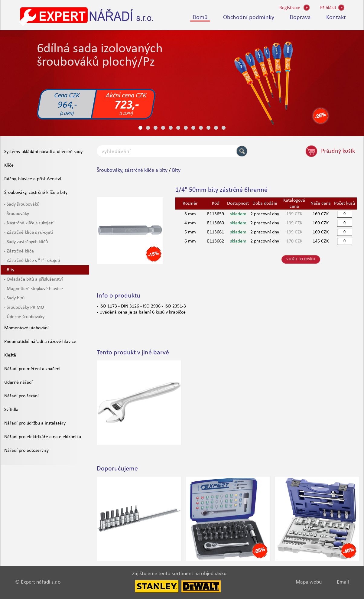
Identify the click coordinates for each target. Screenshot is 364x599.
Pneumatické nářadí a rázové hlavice (40, 342)
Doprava (300, 18)
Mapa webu (309, 582)
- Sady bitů (14, 298)
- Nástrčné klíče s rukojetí (29, 223)
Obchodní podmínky (249, 18)
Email (343, 582)
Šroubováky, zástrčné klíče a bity (36, 193)
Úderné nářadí (18, 383)
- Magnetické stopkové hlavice (33, 289)
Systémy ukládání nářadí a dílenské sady (43, 152)
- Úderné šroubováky (24, 317)
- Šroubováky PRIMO (24, 308)
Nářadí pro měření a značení (32, 369)
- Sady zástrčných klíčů (26, 242)
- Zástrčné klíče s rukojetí (28, 233)
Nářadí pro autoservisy (26, 451)
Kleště (10, 355)
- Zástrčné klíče (19, 251)
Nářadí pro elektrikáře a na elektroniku (43, 437)
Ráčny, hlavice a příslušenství (33, 179)
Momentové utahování (26, 328)
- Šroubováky (16, 214)
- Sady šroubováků (22, 204)
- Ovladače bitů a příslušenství (33, 279)
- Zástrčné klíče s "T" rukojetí (32, 261)
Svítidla (11, 410)
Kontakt (336, 18)
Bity (176, 170)
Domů (200, 18)
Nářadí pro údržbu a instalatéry (35, 423)
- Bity (9, 270)
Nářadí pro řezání (21, 396)
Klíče (9, 165)
